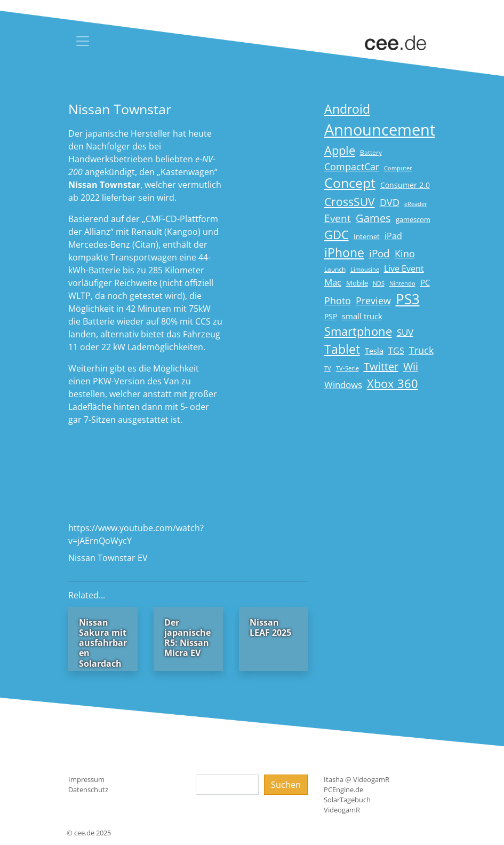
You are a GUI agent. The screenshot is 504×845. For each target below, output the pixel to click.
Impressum (86, 779)
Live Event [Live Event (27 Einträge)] (404, 268)
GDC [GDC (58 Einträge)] (337, 235)
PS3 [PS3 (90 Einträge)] (408, 299)
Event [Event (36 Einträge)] (338, 218)
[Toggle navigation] (83, 41)
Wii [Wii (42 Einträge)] (411, 366)
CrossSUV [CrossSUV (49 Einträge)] (350, 202)
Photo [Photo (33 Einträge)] (338, 301)
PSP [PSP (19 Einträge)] (331, 317)
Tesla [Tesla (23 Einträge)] (374, 351)
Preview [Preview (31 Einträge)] (373, 301)
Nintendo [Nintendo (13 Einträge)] (402, 283)
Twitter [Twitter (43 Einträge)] (381, 366)
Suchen (286, 785)
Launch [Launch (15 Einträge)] (335, 269)
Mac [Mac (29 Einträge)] (333, 282)
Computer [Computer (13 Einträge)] (398, 168)
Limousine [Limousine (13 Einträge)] (365, 270)
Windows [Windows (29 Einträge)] (343, 385)
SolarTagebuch (347, 800)
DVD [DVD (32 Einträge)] (390, 202)
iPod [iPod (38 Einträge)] (379, 254)
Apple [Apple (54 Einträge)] (340, 150)
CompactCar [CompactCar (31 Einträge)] (352, 167)
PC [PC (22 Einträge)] (425, 282)
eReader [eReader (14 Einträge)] (416, 204)
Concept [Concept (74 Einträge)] (350, 183)
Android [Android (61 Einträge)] (347, 109)
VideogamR (342, 810)
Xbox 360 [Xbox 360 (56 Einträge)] (393, 384)
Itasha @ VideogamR (357, 779)
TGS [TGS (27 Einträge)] (396, 350)
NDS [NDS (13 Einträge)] (379, 283)
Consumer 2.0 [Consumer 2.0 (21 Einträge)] (405, 185)
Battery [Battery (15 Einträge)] (371, 152)
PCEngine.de (343, 789)
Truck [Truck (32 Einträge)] (421, 350)
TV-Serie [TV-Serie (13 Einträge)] (347, 368)
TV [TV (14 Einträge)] (328, 368)
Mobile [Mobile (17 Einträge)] (357, 283)
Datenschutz (88, 789)
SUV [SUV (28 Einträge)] (405, 332)
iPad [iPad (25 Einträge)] (393, 236)
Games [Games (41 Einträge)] (373, 218)
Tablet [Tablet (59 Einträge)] (342, 349)
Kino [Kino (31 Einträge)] (405, 254)
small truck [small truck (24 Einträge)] (362, 316)
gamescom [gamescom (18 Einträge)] (413, 219)
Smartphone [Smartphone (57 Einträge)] (358, 331)
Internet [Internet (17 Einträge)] (367, 236)
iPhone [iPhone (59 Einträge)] (344, 253)
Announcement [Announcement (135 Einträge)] (380, 130)
